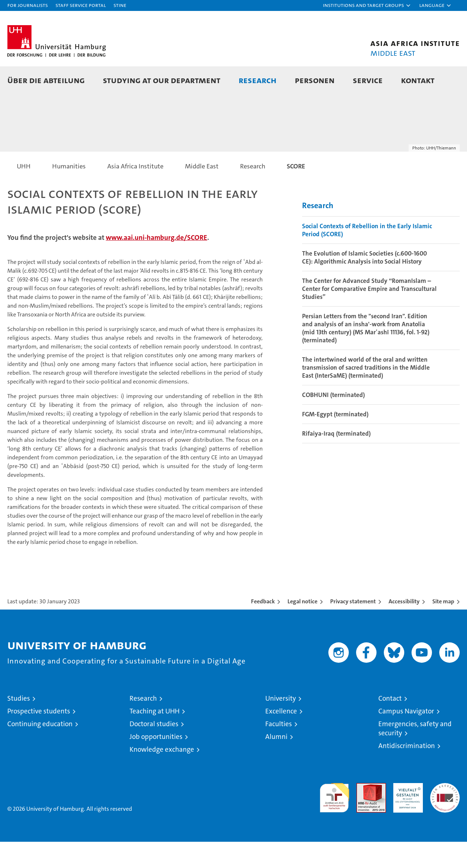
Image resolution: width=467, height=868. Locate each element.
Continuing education (40, 750)
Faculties (279, 750)
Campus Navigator (406, 737)
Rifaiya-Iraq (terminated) (336, 460)
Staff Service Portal (81, 5)
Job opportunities (156, 763)
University (281, 725)
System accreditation (445, 817)
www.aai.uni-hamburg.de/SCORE (157, 264)
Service (368, 80)
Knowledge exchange (162, 776)
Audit (363, 813)
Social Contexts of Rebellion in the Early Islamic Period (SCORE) (367, 256)
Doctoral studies (154, 750)
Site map (443, 628)
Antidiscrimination (407, 772)
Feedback (263, 628)
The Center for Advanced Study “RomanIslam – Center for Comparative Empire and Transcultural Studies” (369, 315)
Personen (315, 80)
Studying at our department (162, 80)
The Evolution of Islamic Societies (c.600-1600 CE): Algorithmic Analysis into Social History (364, 284)
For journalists (28, 5)
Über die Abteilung (46, 80)
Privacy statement (353, 628)
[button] (367, 5)
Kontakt (418, 80)
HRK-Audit (406, 813)
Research (258, 80)
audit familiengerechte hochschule (334, 821)
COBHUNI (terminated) (333, 421)
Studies (19, 725)
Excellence (281, 737)
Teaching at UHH (155, 737)
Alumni (276, 763)
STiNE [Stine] (120, 5)
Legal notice (302, 628)
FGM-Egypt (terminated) (335, 440)
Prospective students (39, 737)
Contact (390, 725)
